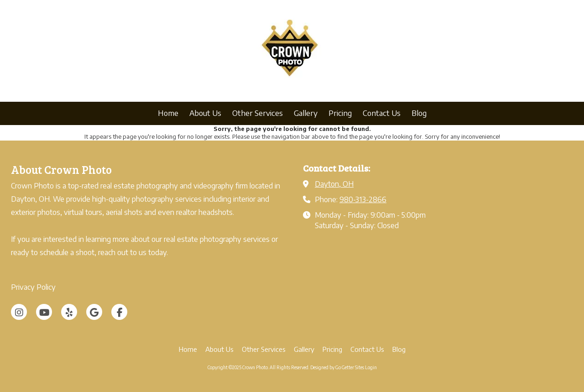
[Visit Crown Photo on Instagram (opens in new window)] (19, 312)
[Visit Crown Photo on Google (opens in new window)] (94, 312)
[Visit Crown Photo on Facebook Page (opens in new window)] (119, 312)
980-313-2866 (363, 199)
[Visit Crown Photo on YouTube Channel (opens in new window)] (44, 312)
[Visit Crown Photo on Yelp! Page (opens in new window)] (69, 312)
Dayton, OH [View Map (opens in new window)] (334, 184)
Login (371, 367)
